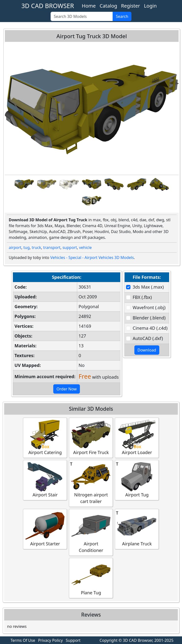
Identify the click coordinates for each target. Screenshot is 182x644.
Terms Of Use (23, 640)
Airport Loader (137, 438)
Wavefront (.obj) (149, 307)
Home (89, 6)
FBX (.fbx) (142, 297)
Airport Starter (45, 529)
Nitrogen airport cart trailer (91, 483)
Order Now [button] (67, 389)
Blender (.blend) (149, 318)
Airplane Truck (137, 529)
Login (150, 6)
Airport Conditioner (91, 532)
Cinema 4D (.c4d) (150, 328)
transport (52, 247)
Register (131, 6)
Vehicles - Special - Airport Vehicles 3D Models (92, 258)
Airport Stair (45, 480)
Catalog (108, 6)
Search (122, 16)
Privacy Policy (50, 640)
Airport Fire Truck (91, 438)
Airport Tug (137, 480)
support (70, 247)
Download (147, 350)
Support (73, 640)
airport (15, 247)
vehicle (85, 247)
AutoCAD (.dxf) (148, 338)
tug (27, 247)
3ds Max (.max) (148, 287)
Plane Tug (91, 578)
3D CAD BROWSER (48, 6)
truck (37, 247)
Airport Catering (45, 438)
